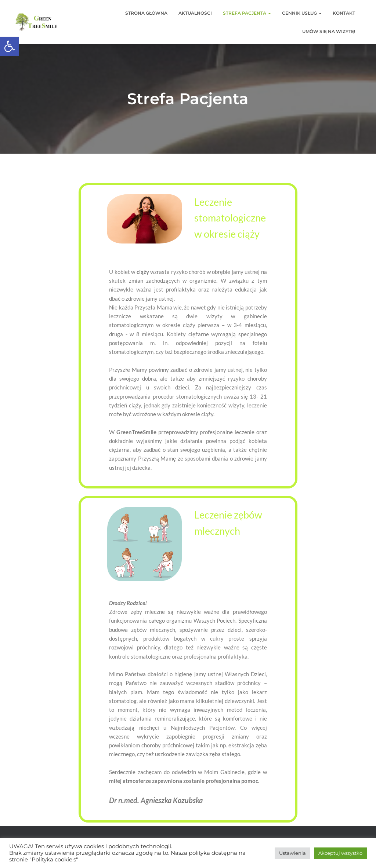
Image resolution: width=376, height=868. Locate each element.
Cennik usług (302, 13)
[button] (10, 46)
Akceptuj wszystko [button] (340, 853)
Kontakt (344, 13)
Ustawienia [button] (292, 853)
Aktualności (195, 13)
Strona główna (146, 13)
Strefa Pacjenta (247, 13)
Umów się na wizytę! (329, 31)
